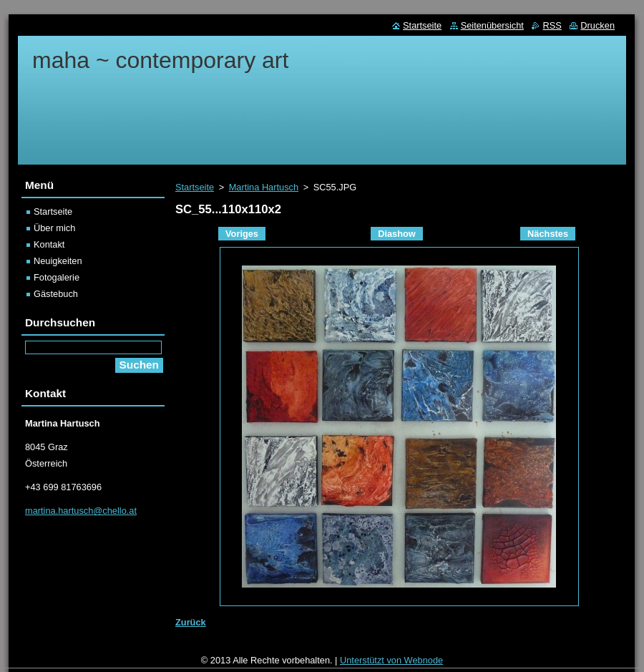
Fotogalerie (57, 277)
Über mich (54, 228)
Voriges (242, 234)
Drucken (597, 25)
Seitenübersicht (492, 25)
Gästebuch (56, 294)
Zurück (191, 622)
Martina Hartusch (264, 187)
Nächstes (548, 234)
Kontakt (49, 244)
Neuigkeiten (58, 261)
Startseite (195, 187)
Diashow (397, 234)
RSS (552, 25)
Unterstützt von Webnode (391, 660)
